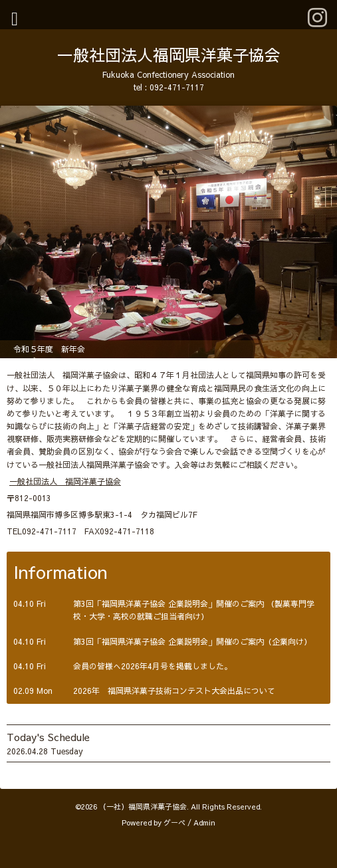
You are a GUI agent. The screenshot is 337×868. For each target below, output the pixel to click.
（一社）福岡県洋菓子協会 (143, 807)
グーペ (174, 822)
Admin (204, 822)
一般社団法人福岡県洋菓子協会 (169, 54)
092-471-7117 (177, 87)
